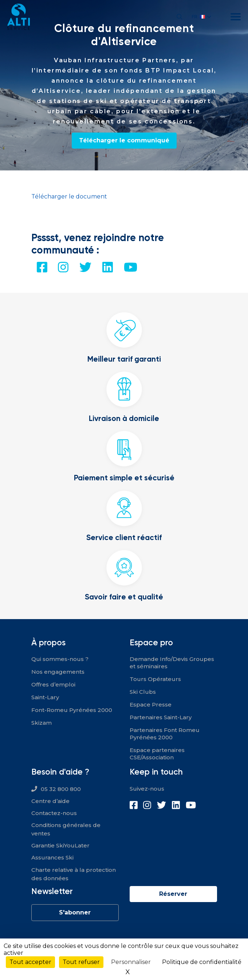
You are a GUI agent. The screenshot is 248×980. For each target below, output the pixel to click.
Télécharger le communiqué (124, 140)
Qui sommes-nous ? (60, 659)
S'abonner (75, 912)
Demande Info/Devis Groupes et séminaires (172, 663)
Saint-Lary (45, 697)
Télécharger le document (69, 196)
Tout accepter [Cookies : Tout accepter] (30, 962)
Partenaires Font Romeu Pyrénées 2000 (165, 734)
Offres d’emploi (53, 684)
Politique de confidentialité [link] (202, 962)
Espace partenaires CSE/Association (157, 754)
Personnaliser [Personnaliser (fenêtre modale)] (131, 962)
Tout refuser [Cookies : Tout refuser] (81, 962)
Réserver (173, 894)
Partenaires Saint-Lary (161, 717)
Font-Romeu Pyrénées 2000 (72, 710)
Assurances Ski (52, 857)
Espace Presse (151, 705)
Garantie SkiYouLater (60, 845)
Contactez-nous (54, 813)
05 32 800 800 (61, 789)
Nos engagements (58, 672)
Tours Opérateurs (155, 679)
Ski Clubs (143, 692)
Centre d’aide (50, 801)
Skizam (42, 723)
